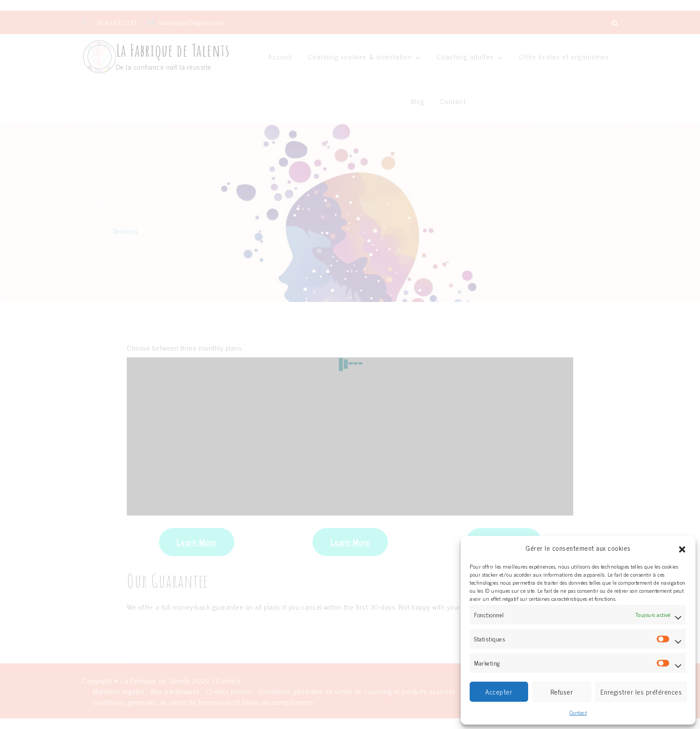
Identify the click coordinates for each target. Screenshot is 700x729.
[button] (682, 548)
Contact (578, 712)
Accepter (499, 692)
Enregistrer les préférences (641, 692)
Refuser (562, 692)
